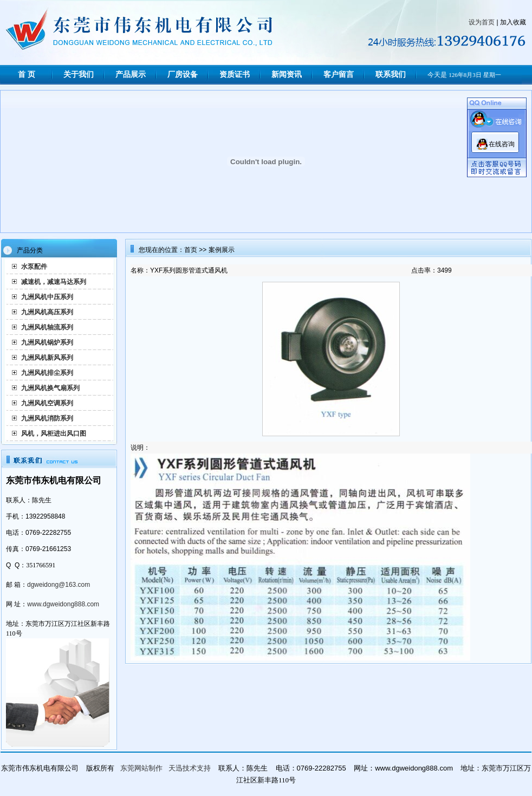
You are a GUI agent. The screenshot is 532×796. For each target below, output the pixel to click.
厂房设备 (183, 75)
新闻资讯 (287, 75)
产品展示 (131, 75)
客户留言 (339, 75)
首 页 (27, 75)
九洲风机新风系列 (47, 358)
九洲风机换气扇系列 (50, 388)
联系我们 (391, 75)
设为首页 (482, 22)
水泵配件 (34, 267)
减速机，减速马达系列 (54, 282)
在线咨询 (502, 144)
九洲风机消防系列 (47, 418)
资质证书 (235, 75)
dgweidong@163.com (59, 585)
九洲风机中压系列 (47, 297)
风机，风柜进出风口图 (54, 433)
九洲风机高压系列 (47, 312)
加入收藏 (513, 22)
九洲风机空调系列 (47, 403)
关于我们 (79, 75)
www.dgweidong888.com (63, 604)
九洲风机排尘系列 (47, 373)
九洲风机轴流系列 (47, 327)
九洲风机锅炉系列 (47, 342)
